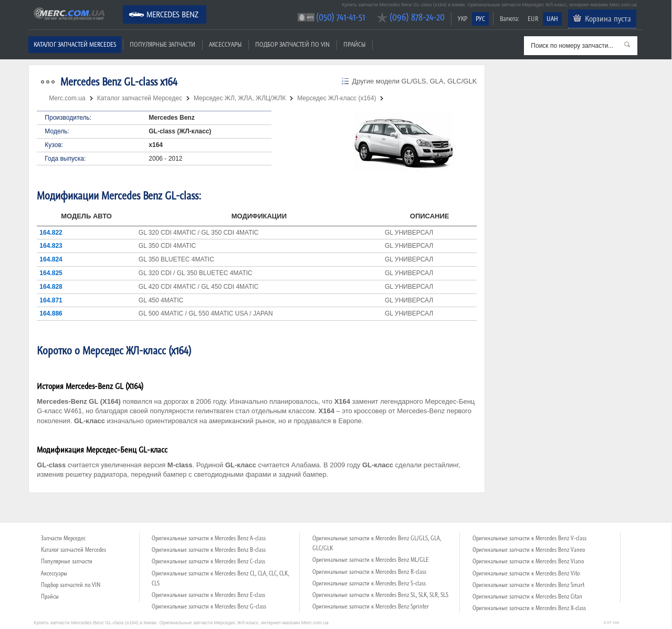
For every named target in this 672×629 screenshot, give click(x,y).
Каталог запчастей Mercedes (75, 44)
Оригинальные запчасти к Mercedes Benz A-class (209, 538)
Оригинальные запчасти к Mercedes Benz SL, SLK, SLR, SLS (380, 595)
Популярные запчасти (162, 44)
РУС (480, 19)
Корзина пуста (608, 18)
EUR (533, 19)
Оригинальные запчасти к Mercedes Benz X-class (529, 608)
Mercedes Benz (172, 14)
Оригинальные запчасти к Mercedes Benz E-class (208, 595)
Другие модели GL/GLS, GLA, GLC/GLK (415, 81)
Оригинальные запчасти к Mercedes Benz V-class (529, 538)
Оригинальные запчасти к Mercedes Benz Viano (528, 561)
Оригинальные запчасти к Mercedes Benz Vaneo (529, 550)
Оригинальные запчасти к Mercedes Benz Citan (527, 596)
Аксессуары (225, 44)
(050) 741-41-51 (340, 17)
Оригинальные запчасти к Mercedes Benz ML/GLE (370, 560)
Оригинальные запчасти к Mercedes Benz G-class (209, 606)
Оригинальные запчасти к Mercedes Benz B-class (209, 550)
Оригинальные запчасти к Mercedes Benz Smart (528, 585)
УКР (463, 19)
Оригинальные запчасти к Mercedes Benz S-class (369, 583)
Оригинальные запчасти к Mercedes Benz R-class (369, 572)
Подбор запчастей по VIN (292, 44)
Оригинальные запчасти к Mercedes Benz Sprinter (371, 606)
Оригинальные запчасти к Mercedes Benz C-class (208, 561)
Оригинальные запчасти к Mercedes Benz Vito (526, 573)
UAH (552, 19)
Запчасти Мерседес (63, 538)
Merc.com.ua (30, 7)
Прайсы (354, 44)
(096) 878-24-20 (417, 17)
